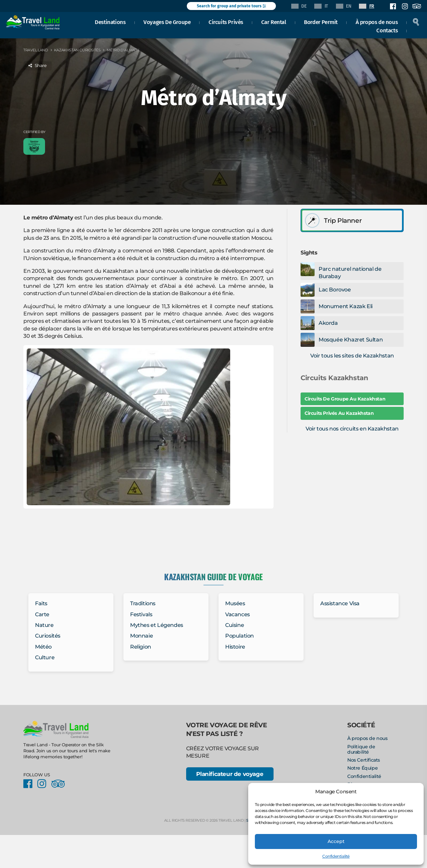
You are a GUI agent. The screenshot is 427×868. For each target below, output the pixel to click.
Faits (41, 603)
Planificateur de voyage (230, 774)
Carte (42, 614)
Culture (45, 657)
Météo (43, 647)
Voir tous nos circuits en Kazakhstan (352, 429)
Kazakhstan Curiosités (77, 50)
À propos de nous (377, 21)
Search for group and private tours (231, 6)
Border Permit (322, 21)
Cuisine (235, 625)
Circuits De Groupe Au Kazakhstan (345, 399)
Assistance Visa (340, 603)
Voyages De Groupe (168, 21)
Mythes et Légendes (157, 625)
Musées (235, 603)
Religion (141, 647)
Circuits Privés (227, 21)
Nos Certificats (364, 760)
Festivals (141, 614)
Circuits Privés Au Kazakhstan (339, 413)
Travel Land (36, 50)
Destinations (111, 21)
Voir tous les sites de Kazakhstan (352, 356)
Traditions (143, 603)
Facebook (393, 6)
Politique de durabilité (361, 749)
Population (240, 636)
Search (417, 21)
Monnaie (141, 636)
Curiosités (48, 636)
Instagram (405, 6)
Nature (44, 625)
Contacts (388, 30)
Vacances (238, 614)
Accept (336, 841)
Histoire (235, 647)
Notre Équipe (362, 768)
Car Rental (274, 21)
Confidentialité (336, 856)
